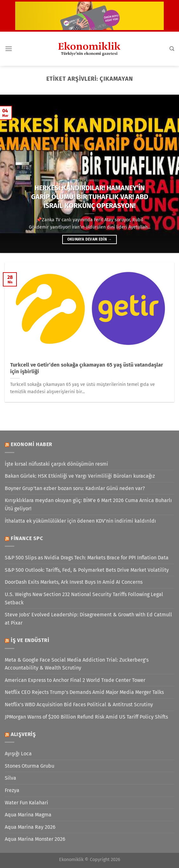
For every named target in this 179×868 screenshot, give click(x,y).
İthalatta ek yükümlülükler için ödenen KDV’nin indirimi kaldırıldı (80, 521)
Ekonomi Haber (32, 444)
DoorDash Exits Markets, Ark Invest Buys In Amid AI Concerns (74, 582)
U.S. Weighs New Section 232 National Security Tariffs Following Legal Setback (84, 598)
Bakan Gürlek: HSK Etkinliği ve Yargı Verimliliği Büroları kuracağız (80, 476)
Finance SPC (27, 538)
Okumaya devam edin (89, 239)
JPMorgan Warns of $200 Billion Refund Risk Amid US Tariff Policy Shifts (86, 717)
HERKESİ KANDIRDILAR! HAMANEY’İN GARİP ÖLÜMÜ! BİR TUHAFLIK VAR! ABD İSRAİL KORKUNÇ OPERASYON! (90, 197)
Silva (10, 778)
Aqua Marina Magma (28, 815)
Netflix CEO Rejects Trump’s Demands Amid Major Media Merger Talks (84, 692)
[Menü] (9, 49)
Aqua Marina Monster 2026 (35, 839)
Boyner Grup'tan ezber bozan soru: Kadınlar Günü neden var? (75, 488)
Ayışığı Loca (18, 754)
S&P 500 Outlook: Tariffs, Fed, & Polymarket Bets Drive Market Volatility (87, 570)
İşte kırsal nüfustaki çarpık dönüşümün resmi (56, 464)
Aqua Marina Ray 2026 (30, 827)
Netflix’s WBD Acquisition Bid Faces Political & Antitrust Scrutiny (79, 704)
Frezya (12, 790)
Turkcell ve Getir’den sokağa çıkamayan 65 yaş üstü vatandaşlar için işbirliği (87, 368)
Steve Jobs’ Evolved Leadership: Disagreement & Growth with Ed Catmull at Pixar (88, 619)
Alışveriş (23, 734)
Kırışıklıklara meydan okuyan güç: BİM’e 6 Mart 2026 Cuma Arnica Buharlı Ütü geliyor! (88, 504)
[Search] (172, 49)
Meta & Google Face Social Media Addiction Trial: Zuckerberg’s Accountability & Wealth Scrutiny (77, 664)
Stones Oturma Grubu (30, 766)
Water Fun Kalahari (27, 803)
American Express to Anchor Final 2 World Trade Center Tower (75, 680)
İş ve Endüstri (30, 640)
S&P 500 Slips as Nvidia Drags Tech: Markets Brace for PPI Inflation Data (87, 558)
